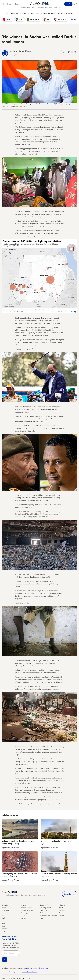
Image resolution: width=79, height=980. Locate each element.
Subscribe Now (70, 894)
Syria (3, 931)
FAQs (42, 913)
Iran (3, 913)
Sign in (75, 4)
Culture (24, 13)
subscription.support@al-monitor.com (37, 968)
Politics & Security (13, 13)
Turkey (4, 908)
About (61, 908)
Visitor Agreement (45, 908)
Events (17, 4)
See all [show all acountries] (73, 19)
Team (61, 913)
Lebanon (4, 929)
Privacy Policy (44, 910)
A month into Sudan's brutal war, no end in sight (58, 842)
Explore (60, 13)
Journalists (62, 910)
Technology (34, 13)
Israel (3, 918)
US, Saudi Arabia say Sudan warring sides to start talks (59, 875)
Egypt (3, 923)
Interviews (69, 13)
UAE (3, 916)
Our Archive (24, 918)
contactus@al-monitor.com (29, 972)
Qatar (3, 926)
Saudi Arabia (6, 910)
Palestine (4, 921)
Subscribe (68, 4)
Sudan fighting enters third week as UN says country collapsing (20, 875)
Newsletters (10, 4)
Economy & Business (48, 13)
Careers (62, 916)
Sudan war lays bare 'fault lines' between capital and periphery (18, 842)
